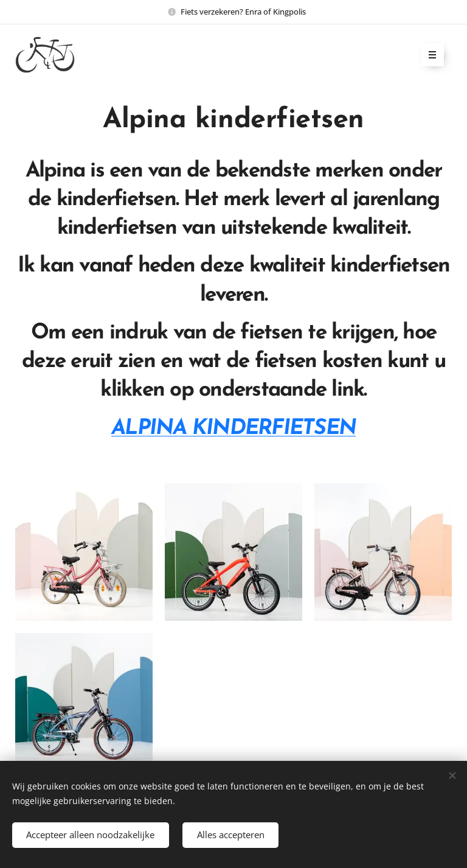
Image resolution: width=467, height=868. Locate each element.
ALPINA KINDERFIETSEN (233, 429)
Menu (428, 55)
